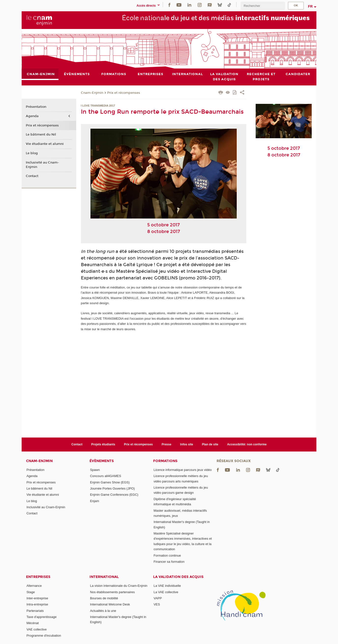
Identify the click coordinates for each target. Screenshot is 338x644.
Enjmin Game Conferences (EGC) (114, 495)
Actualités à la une (103, 611)
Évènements (102, 461)
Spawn (95, 470)
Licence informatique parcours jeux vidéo (183, 470)
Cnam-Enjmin (92, 93)
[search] (263, 6)
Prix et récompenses (124, 93)
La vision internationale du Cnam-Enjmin (119, 586)
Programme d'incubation (44, 636)
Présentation (36, 107)
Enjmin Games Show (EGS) (110, 482)
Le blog (32, 153)
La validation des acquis (178, 577)
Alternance (34, 586)
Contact (32, 176)
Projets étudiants (103, 444)
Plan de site (210, 444)
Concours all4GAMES (105, 476)
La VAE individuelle (167, 586)
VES (157, 604)
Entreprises (38, 577)
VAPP (158, 598)
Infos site (187, 444)
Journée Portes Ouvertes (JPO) (112, 488)
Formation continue (167, 555)
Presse (167, 444)
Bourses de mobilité (104, 598)
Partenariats (35, 611)
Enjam (95, 501)
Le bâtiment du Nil (41, 135)
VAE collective (37, 629)
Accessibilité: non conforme (247, 444)
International (104, 577)
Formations (165, 461)
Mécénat (33, 623)
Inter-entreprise (37, 598)
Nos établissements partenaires (112, 592)
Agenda (32, 116)
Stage (31, 592)
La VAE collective (166, 592)
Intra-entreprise (37, 604)
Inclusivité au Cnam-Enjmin (42, 165)
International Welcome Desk (110, 604)
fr (310, 6)
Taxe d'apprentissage (42, 617)
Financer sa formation (169, 562)
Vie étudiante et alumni (45, 144)
